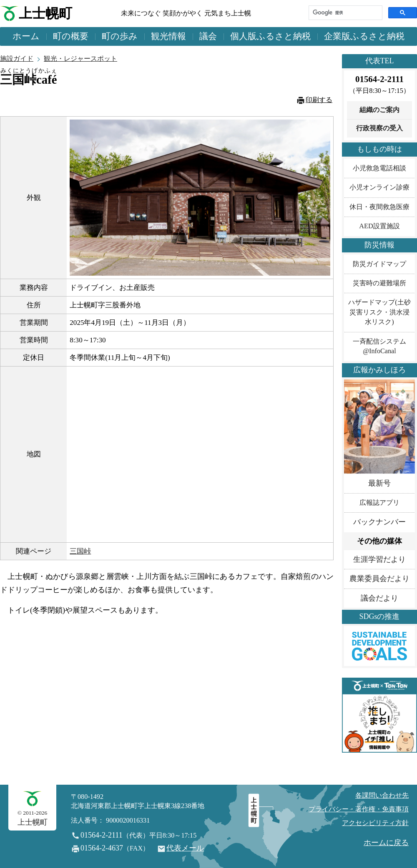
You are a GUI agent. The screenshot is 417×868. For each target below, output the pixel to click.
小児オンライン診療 (379, 187)
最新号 (379, 483)
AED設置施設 (379, 226)
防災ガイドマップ (379, 264)
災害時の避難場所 (379, 283)
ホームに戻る (386, 843)
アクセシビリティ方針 (375, 823)
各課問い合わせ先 (382, 796)
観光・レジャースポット (80, 59)
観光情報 (168, 36)
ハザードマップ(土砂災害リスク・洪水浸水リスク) (379, 312)
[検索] (345, 13)
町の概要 (71, 36)
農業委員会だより (379, 579)
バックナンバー (379, 522)
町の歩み (120, 36)
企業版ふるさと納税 (364, 36)
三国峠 (80, 551)
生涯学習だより (379, 559)
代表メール (185, 848)
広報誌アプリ (379, 503)
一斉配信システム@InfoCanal (379, 346)
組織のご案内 (379, 110)
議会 (208, 36)
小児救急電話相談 (379, 168)
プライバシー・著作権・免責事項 (359, 809)
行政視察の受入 (379, 128)
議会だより (379, 598)
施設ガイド (17, 59)
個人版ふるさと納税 (270, 36)
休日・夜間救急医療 (379, 207)
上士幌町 (45, 14)
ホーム (26, 36)
